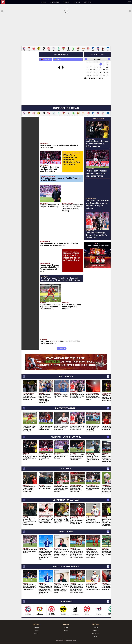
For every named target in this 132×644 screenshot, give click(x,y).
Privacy (66, 628)
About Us (36, 625)
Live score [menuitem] (55, 2)
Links (96, 633)
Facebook (96, 628)
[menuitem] (20, 2)
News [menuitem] (44, 2)
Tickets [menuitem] (87, 2)
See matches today (94, 75)
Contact (36, 628)
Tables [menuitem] (66, 2)
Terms (66, 625)
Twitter (96, 625)
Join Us (36, 631)
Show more (62, 346)
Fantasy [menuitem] (77, 2)
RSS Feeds (96, 631)
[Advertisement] (66, 30)
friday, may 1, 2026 (97, 52)
